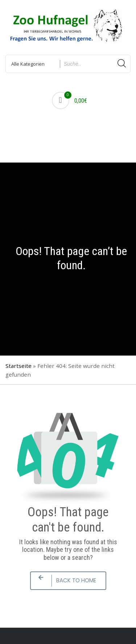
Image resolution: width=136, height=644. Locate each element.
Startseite (18, 366)
